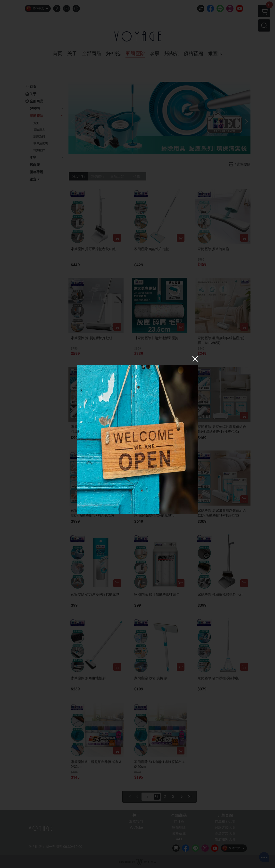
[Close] (195, 359)
